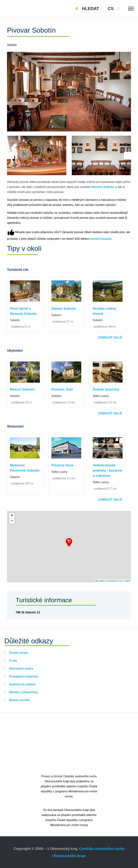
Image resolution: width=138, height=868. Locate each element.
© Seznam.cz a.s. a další (118, 581)
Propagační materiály (23, 676)
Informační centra (21, 669)
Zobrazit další (110, 338)
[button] (69, 542)
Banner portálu (19, 700)
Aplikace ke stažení (22, 684)
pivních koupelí (101, 239)
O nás (13, 661)
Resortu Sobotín (103, 187)
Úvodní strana (18, 653)
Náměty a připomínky (23, 692)
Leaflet (100, 581)
